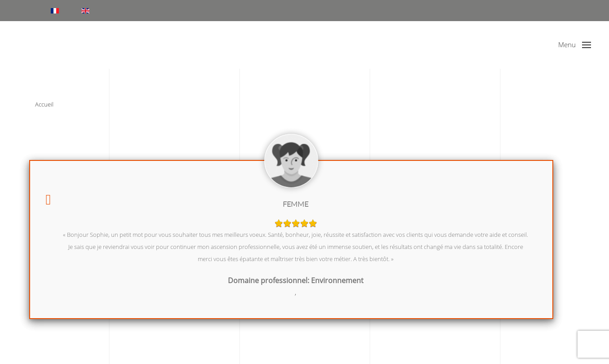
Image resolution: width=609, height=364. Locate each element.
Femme (296, 204)
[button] (575, 45)
